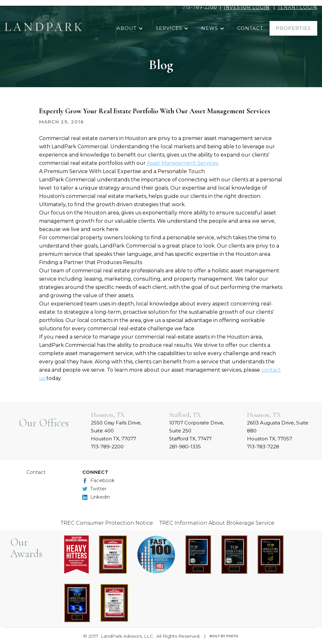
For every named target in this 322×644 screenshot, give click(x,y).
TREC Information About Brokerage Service (217, 523)
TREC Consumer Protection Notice (107, 523)
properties (293, 28)
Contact (36, 472)
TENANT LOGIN (297, 7)
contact (250, 28)
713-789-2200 (200, 7)
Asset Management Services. (183, 163)
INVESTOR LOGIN (247, 7)
